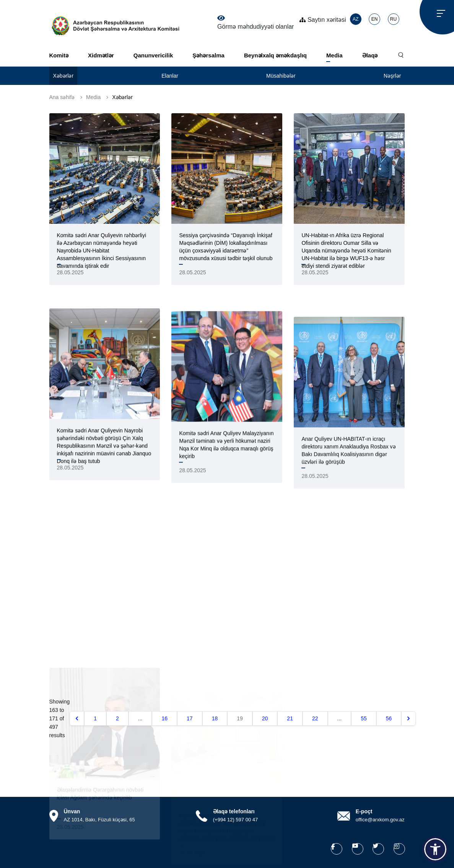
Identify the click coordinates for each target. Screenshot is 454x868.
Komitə (59, 55)
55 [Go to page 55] (364, 718)
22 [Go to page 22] (315, 718)
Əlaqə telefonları (234, 811)
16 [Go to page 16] (164, 718)
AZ (356, 19)
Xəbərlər (63, 76)
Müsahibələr (281, 76)
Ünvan (72, 811)
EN (375, 19)
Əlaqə (370, 55)
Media (334, 55)
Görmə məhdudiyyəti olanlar (255, 23)
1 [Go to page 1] (95, 718)
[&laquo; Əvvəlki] (77, 718)
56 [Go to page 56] (389, 718)
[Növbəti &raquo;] (408, 718)
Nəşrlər (392, 76)
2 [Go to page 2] (117, 718)
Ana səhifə (62, 97)
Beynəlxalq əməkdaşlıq (275, 55)
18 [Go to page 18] (215, 718)
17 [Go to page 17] (190, 718)
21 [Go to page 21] (290, 718)
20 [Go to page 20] (265, 718)
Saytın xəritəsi (323, 20)
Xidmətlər (101, 55)
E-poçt (364, 811)
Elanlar (170, 76)
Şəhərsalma (208, 55)
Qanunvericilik (153, 55)
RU (393, 19)
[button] (435, 849)
